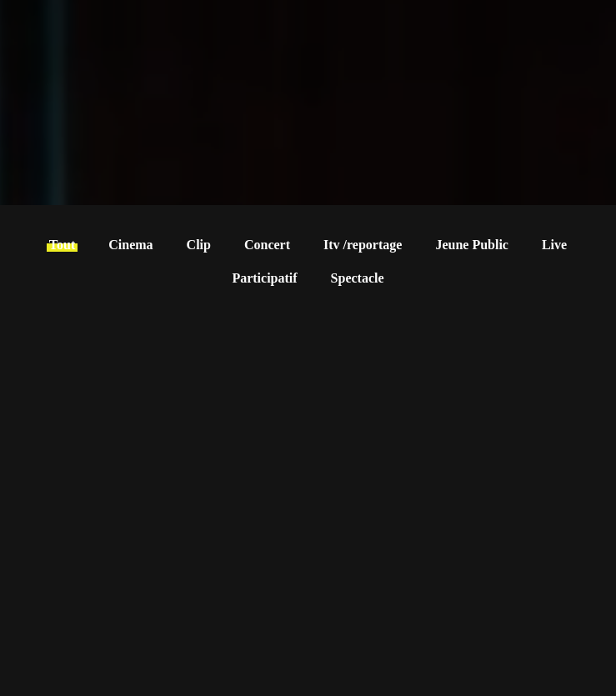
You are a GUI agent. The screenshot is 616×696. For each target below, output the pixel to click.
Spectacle (358, 278)
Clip (199, 245)
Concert (267, 245)
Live (554, 245)
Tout (62, 245)
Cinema (130, 245)
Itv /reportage (363, 245)
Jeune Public (472, 245)
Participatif (264, 278)
